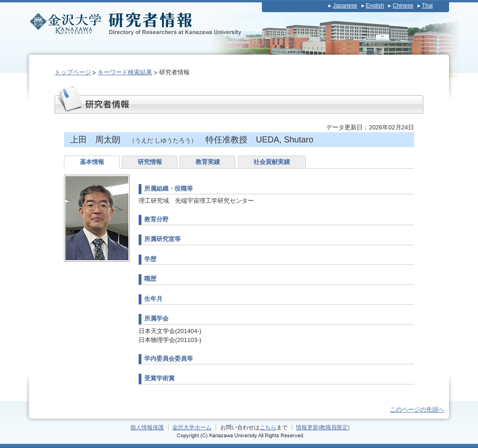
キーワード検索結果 (125, 72)
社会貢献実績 (272, 162)
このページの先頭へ (417, 409)
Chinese (403, 6)
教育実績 (208, 162)
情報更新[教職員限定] (323, 427)
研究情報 (150, 162)
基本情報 (92, 162)
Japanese (345, 6)
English (375, 6)
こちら (268, 427)
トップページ (73, 72)
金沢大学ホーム (192, 427)
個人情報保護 (147, 427)
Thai (427, 6)
